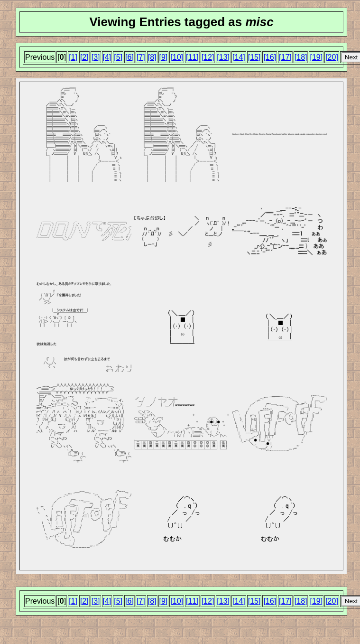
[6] (129, 57)
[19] (316, 57)
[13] (223, 57)
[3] (96, 57)
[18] (301, 57)
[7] (141, 57)
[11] (192, 57)
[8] (152, 57)
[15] (254, 57)
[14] (239, 57)
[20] (332, 57)
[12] (208, 57)
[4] (107, 57)
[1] (73, 57)
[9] (164, 57)
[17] (285, 57)
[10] (177, 57)
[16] (270, 57)
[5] (118, 57)
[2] (84, 57)
